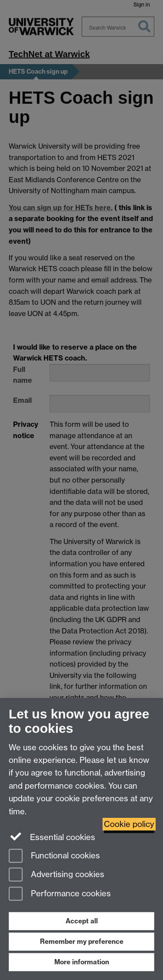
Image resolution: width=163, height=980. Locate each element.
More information (82, 962)
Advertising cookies (57, 875)
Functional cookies (54, 856)
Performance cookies (60, 894)
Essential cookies (52, 837)
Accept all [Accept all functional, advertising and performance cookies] (82, 921)
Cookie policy (129, 824)
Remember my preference (82, 941)
